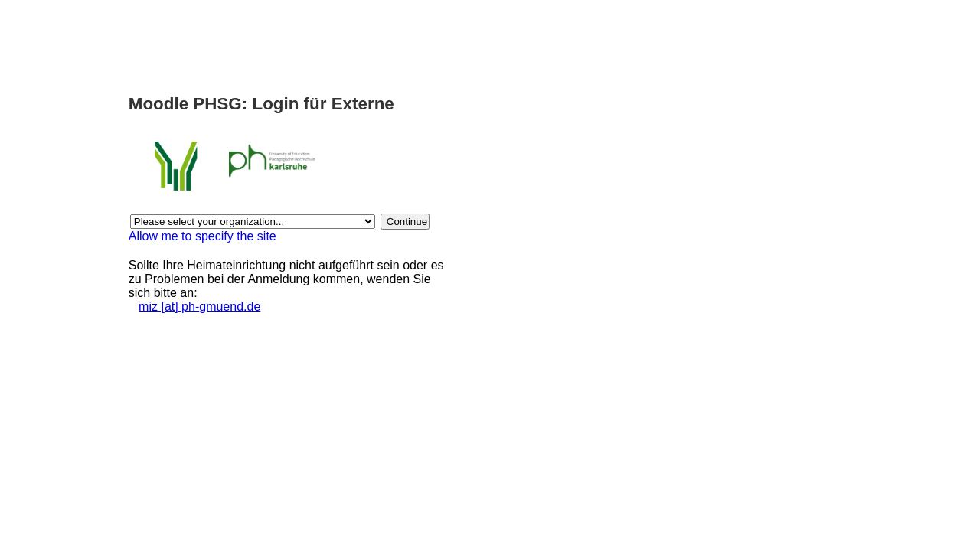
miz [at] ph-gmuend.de (199, 306)
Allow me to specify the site (203, 236)
